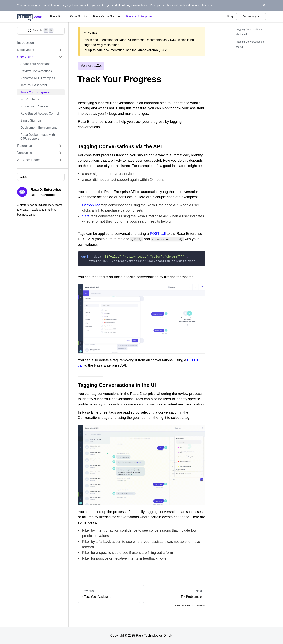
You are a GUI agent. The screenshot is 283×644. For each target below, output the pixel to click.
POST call (158, 234)
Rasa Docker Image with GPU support (38, 137)
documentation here (203, 5)
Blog (230, 16)
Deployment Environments (39, 128)
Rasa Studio (78, 16)
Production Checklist (35, 106)
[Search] (41, 31)
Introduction (26, 43)
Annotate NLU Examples (38, 78)
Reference (25, 146)
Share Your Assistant (35, 64)
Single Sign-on (31, 121)
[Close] (264, 5)
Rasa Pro (57, 16)
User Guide (25, 57)
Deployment (26, 50)
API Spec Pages (29, 160)
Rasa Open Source (106, 16)
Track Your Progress (35, 92)
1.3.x (23, 177)
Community (249, 16)
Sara (86, 216)
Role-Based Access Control (40, 113)
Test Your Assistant (34, 85)
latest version (148, 50)
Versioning (25, 153)
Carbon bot (91, 205)
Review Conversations (36, 71)
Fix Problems (30, 99)
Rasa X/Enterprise (139, 16)
